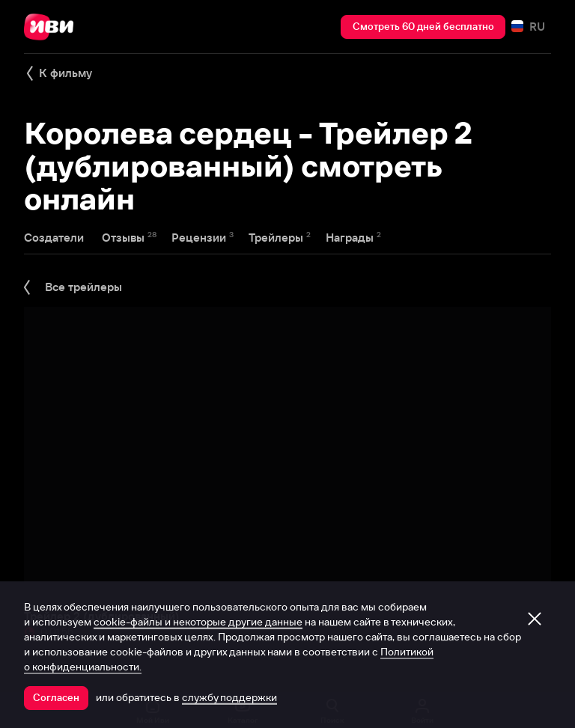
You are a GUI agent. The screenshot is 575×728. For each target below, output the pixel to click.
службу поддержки (229, 697)
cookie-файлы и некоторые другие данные (198, 622)
